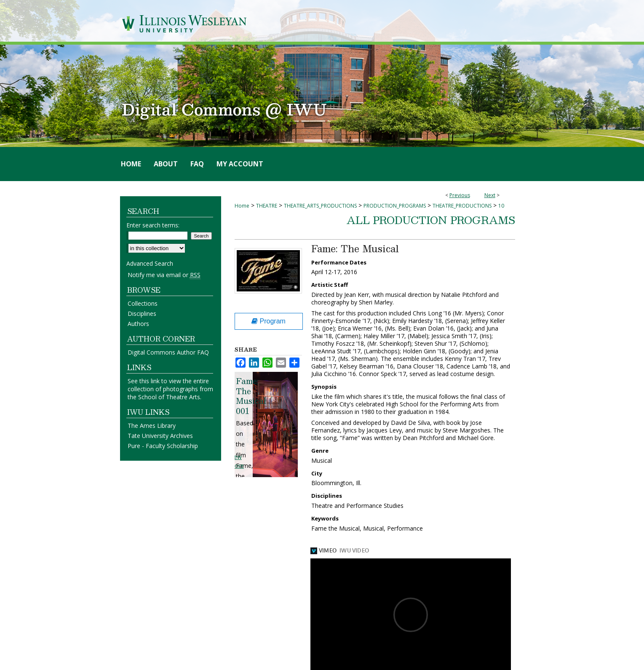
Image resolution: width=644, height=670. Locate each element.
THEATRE (267, 206)
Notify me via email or (164, 275)
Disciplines (142, 314)
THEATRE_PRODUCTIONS (462, 206)
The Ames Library (152, 426)
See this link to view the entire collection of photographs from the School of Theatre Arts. (170, 389)
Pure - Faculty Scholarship (163, 446)
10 (501, 206)
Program (269, 321)
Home (242, 206)
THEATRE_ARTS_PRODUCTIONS (320, 206)
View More (236, 461)
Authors (138, 324)
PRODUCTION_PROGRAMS (395, 206)
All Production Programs (431, 220)
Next (490, 195)
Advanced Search (150, 263)
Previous (460, 195)
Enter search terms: (153, 225)
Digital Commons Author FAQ (168, 352)
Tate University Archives (160, 436)
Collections (143, 303)
